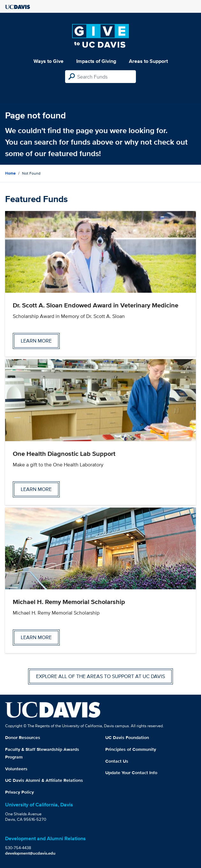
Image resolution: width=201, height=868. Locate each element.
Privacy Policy (19, 792)
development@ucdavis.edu (30, 853)
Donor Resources (23, 737)
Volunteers (16, 769)
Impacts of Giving (96, 61)
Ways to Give (48, 61)
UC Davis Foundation (127, 737)
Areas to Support (148, 61)
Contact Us (117, 761)
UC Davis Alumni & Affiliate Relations (44, 780)
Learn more (36, 341)
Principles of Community (131, 749)
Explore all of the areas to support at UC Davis (100, 676)
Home (10, 173)
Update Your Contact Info (131, 773)
